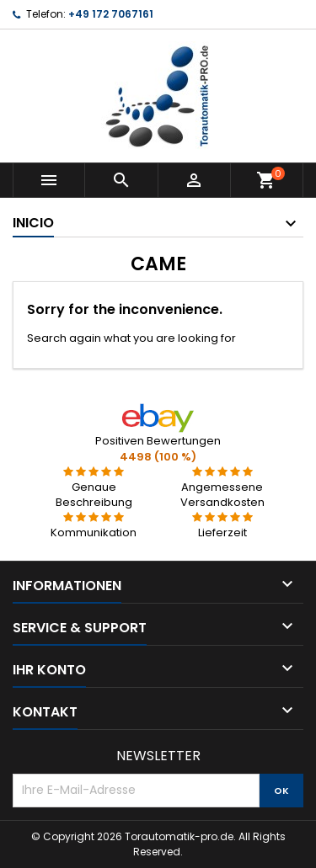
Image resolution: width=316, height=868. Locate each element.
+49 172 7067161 (111, 14)
